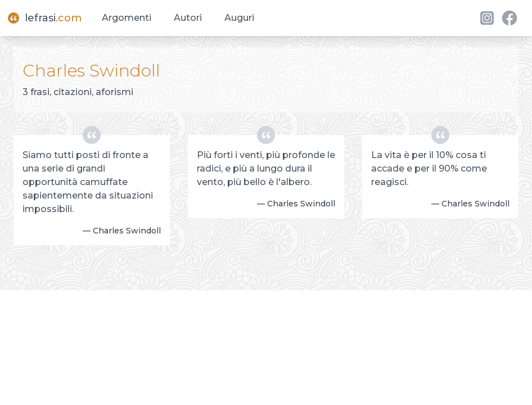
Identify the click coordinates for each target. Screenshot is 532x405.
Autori (188, 18)
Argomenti (127, 18)
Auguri (239, 18)
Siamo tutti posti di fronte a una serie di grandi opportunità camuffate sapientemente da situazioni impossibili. (88, 182)
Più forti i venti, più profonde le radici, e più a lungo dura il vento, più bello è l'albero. (266, 168)
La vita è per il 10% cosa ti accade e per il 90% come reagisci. (429, 168)
